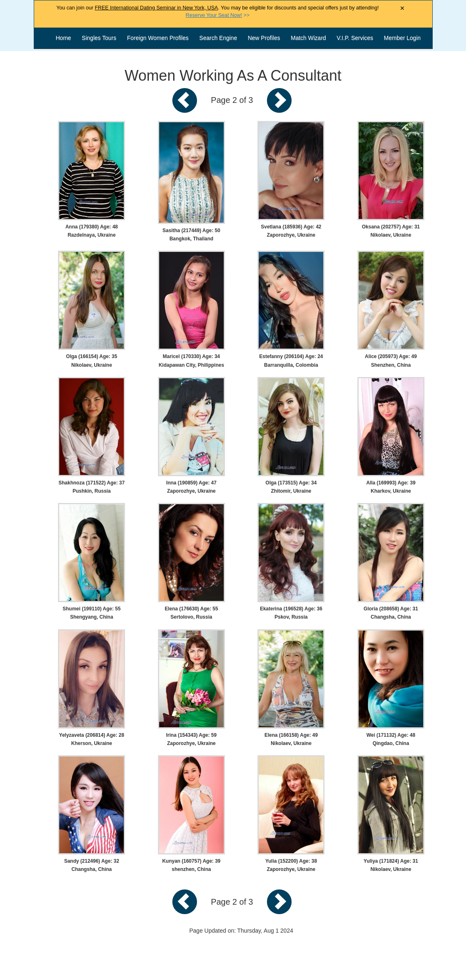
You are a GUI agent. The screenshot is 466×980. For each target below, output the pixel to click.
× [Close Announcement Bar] (402, 8)
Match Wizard (308, 38)
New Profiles (264, 38)
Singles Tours (99, 38)
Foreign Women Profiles (158, 38)
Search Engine (218, 38)
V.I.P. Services (355, 38)
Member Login (402, 38)
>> (217, 15)
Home (64, 38)
